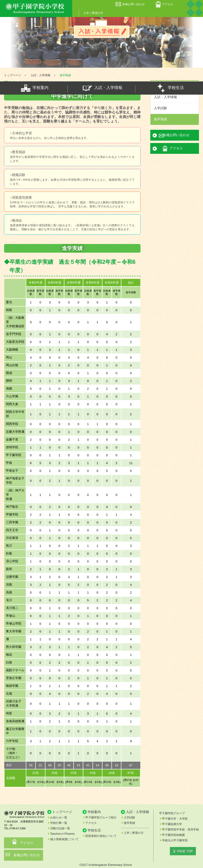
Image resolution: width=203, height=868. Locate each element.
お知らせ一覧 (59, 818)
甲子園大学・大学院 (175, 819)
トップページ (62, 812)
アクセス (168, 4)
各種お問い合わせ (133, 4)
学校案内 (34, 88)
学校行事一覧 (59, 823)
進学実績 (160, 119)
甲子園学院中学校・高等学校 (181, 830)
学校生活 (169, 88)
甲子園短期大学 (172, 824)
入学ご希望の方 (93, 13)
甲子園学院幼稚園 (173, 835)
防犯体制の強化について (101, 836)
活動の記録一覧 (60, 828)
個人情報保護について (64, 839)
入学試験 (160, 108)
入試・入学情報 (102, 88)
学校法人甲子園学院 (175, 840)
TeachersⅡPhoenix (62, 834)
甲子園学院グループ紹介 (101, 818)
